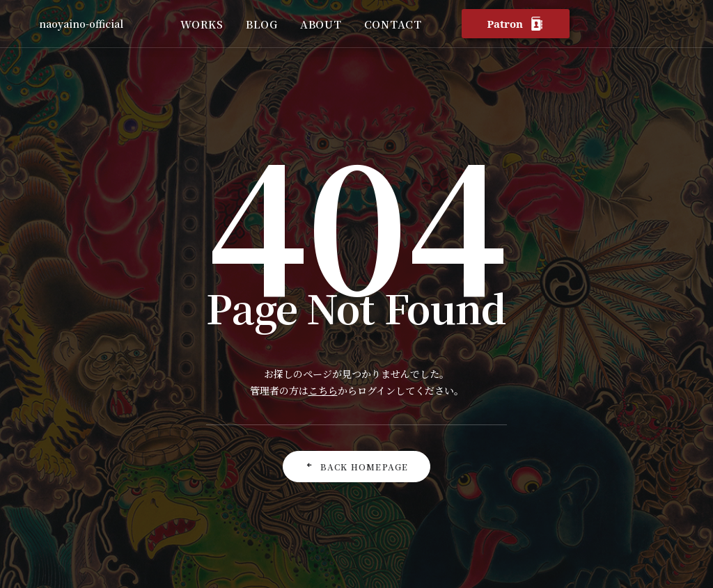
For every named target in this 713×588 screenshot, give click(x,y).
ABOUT (321, 24)
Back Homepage (357, 467)
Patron (515, 24)
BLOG (262, 24)
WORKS (202, 24)
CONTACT (393, 24)
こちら (323, 390)
